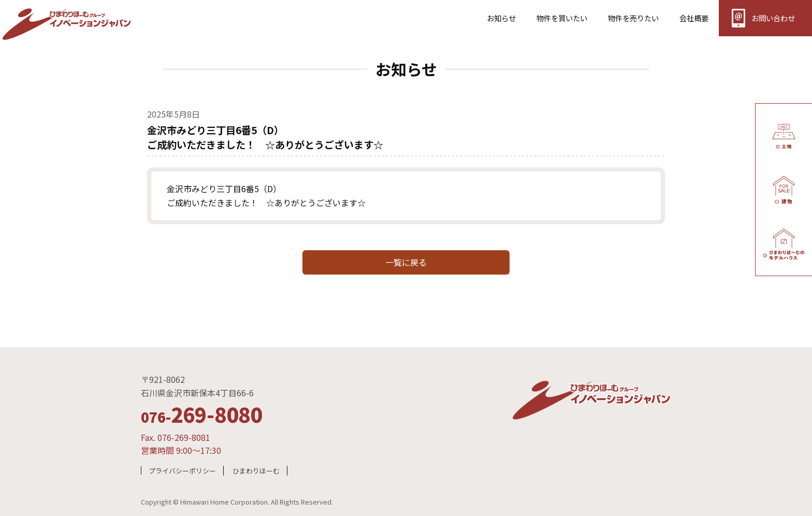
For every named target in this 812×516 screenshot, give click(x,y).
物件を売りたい (633, 18)
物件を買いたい (562, 18)
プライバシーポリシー (182, 471)
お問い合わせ (773, 18)
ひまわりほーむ (256, 471)
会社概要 (694, 18)
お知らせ (501, 18)
